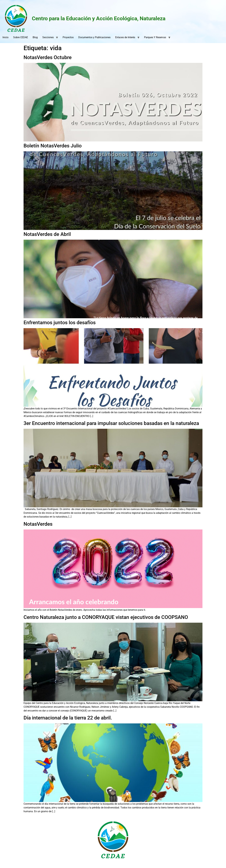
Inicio (5, 37)
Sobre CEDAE (21, 37)
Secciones (48, 37)
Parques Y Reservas (155, 37)
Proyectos (68, 37)
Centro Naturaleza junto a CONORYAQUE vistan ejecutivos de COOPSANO (106, 617)
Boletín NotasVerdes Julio (53, 146)
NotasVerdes (38, 524)
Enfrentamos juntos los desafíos (60, 322)
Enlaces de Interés (125, 37)
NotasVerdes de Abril (47, 234)
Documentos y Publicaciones (94, 37)
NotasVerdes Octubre (48, 57)
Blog (35, 37)
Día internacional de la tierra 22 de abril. (68, 718)
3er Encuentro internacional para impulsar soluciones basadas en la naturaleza (111, 423)
